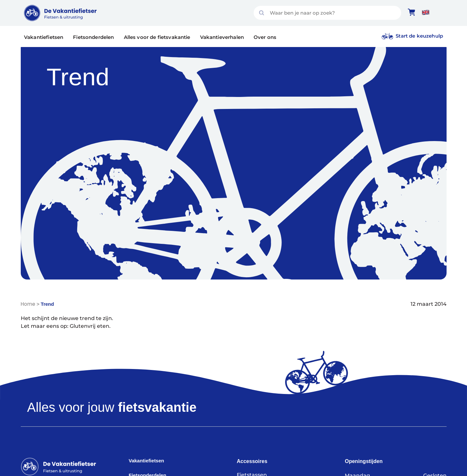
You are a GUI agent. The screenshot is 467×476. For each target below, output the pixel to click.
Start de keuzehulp (419, 36)
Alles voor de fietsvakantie (157, 37)
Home (28, 304)
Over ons (265, 37)
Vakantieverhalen (222, 37)
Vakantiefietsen (44, 37)
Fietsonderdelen (93, 37)
